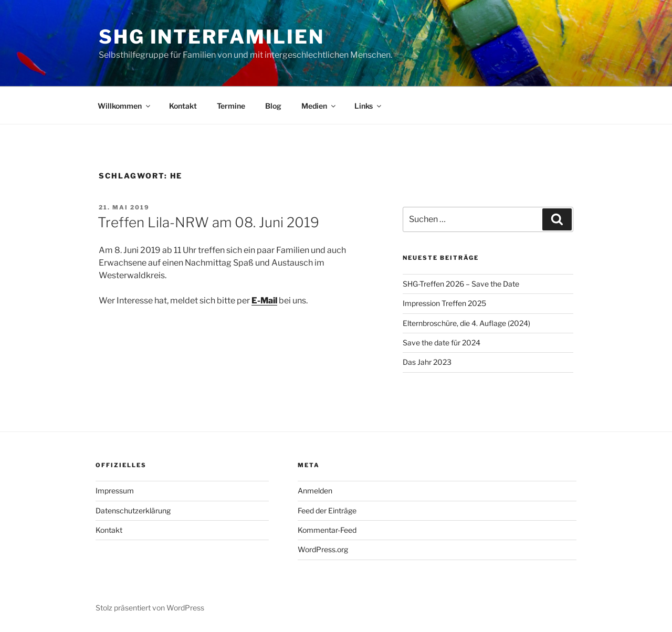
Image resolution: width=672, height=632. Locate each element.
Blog (273, 106)
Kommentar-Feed (327, 530)
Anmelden (315, 491)
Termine (231, 106)
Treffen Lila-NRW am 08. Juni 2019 (208, 222)
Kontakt (183, 106)
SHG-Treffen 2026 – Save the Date (461, 284)
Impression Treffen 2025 (444, 303)
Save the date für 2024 (442, 343)
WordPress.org (323, 549)
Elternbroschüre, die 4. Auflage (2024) (466, 323)
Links (369, 106)
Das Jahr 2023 (427, 362)
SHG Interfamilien (212, 37)
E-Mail (264, 301)
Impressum (115, 491)
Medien (319, 106)
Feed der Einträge (327, 510)
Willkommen (125, 106)
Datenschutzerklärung (133, 510)
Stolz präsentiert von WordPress (150, 608)
